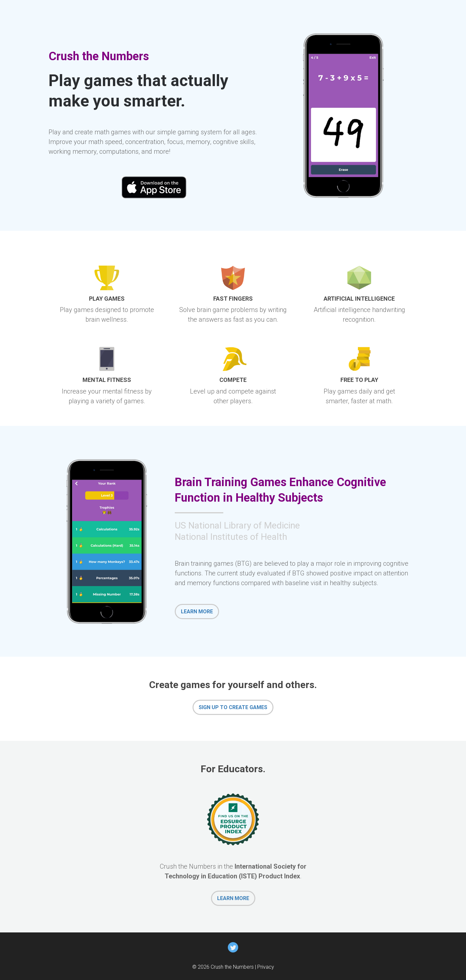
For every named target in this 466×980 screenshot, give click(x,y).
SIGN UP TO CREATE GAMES (233, 707)
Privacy (266, 967)
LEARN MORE (197, 612)
